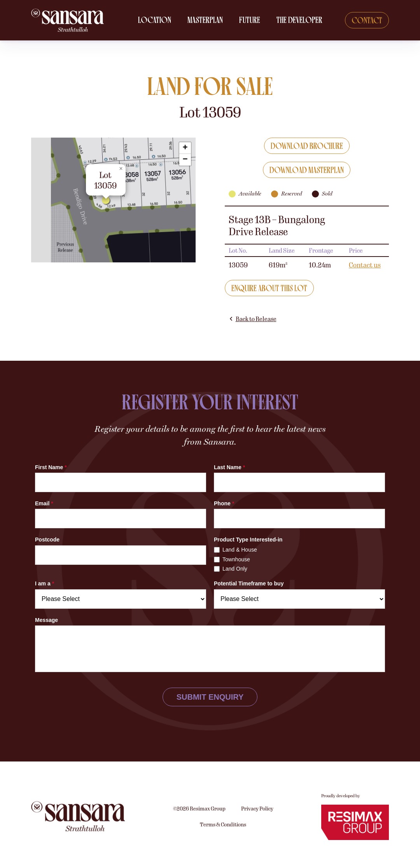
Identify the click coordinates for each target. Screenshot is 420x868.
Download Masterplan (307, 171)
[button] (108, 203)
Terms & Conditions (223, 862)
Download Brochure (307, 147)
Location (155, 20)
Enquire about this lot (269, 289)
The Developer (300, 20)
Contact (367, 21)
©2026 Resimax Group (199, 846)
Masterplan (206, 20)
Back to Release (253, 319)
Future (250, 20)
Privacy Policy (257, 846)
